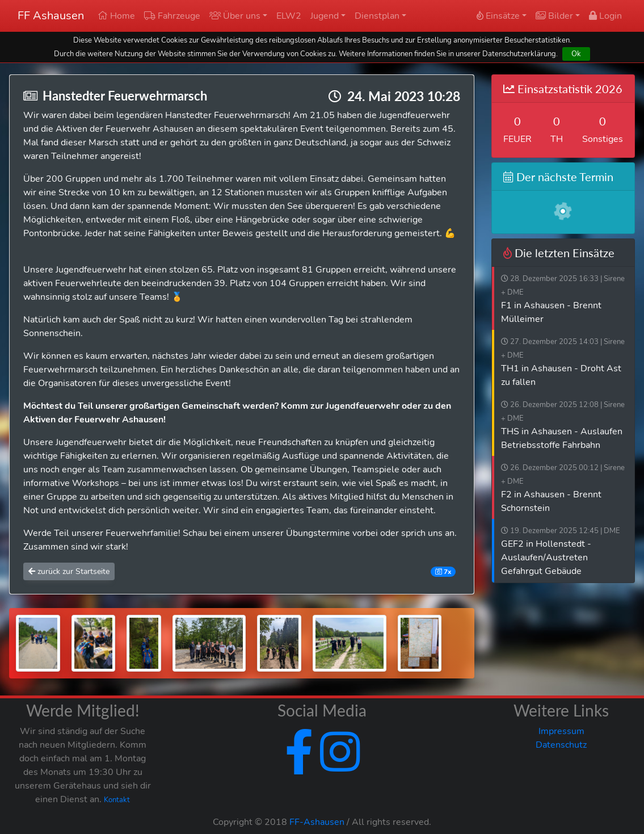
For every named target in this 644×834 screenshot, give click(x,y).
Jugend (325, 16)
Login (605, 16)
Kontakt (117, 800)
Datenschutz (561, 745)
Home (116, 16)
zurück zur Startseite (69, 571)
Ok (576, 54)
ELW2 (289, 16)
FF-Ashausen (317, 822)
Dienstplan (377, 16)
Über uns (235, 16)
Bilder (554, 16)
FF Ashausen (51, 16)
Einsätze (498, 16)
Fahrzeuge (172, 16)
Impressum (561, 731)
